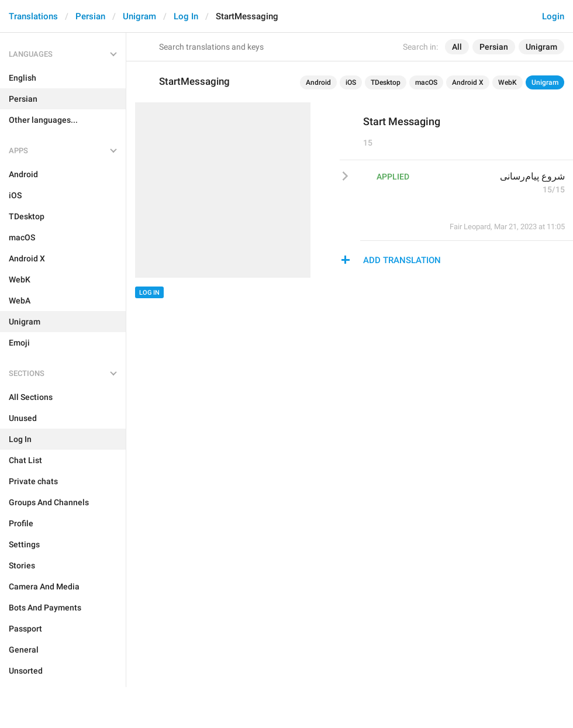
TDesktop (386, 82)
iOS (351, 82)
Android (318, 82)
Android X (468, 82)
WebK (508, 82)
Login (553, 16)
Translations (33, 16)
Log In (186, 16)
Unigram (139, 16)
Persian (90, 16)
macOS (426, 82)
